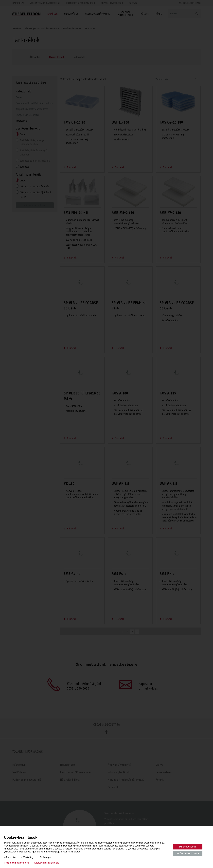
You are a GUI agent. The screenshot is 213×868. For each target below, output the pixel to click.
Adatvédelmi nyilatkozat (46, 863)
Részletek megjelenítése (16, 863)
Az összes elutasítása (188, 853)
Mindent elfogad (188, 847)
